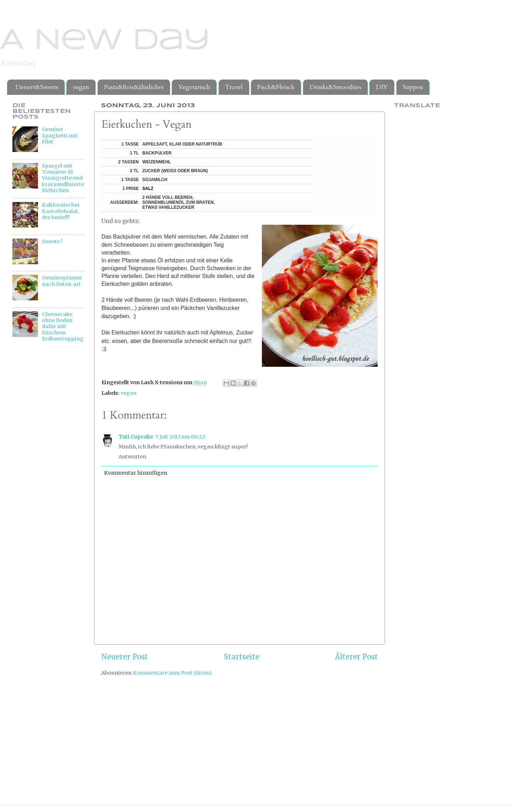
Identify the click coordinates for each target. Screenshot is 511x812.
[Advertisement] (41, 464)
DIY (382, 87)
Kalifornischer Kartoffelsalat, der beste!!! (61, 211)
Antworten (132, 457)
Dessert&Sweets (37, 87)
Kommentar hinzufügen (136, 473)
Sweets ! (52, 241)
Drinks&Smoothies (335, 87)
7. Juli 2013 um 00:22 (180, 437)
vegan (81, 87)
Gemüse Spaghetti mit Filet (60, 135)
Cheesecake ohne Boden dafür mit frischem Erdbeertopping (63, 326)
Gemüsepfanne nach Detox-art (62, 281)
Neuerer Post (125, 657)
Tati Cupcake (136, 437)
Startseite (242, 657)
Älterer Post (356, 657)
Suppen (413, 87)
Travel (234, 87)
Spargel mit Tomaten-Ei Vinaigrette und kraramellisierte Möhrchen (63, 178)
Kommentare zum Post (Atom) (172, 673)
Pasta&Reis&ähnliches (134, 87)
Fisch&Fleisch (276, 87)
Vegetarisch (194, 87)
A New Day (105, 40)
